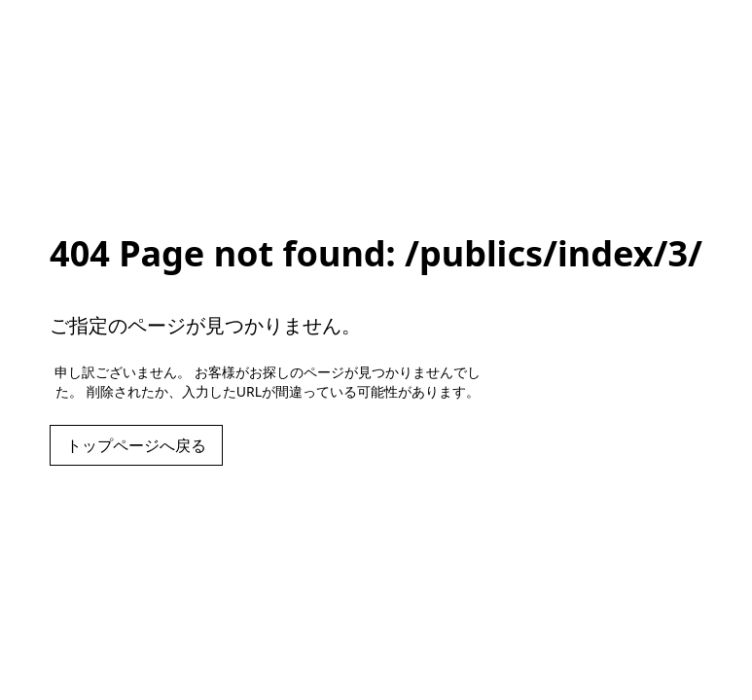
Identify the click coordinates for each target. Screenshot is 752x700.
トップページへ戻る (136, 445)
